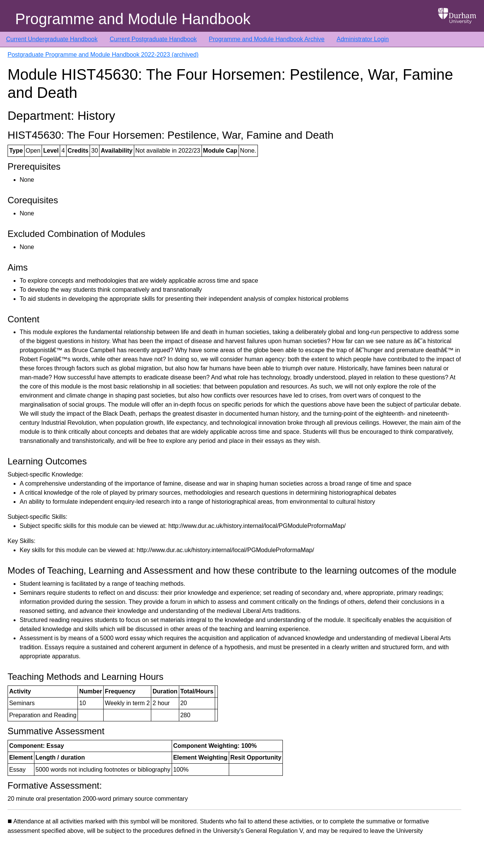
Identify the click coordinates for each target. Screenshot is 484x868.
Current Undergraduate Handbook (52, 39)
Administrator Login (363, 39)
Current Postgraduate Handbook (153, 39)
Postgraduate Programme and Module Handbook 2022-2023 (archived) (103, 55)
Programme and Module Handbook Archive (267, 39)
